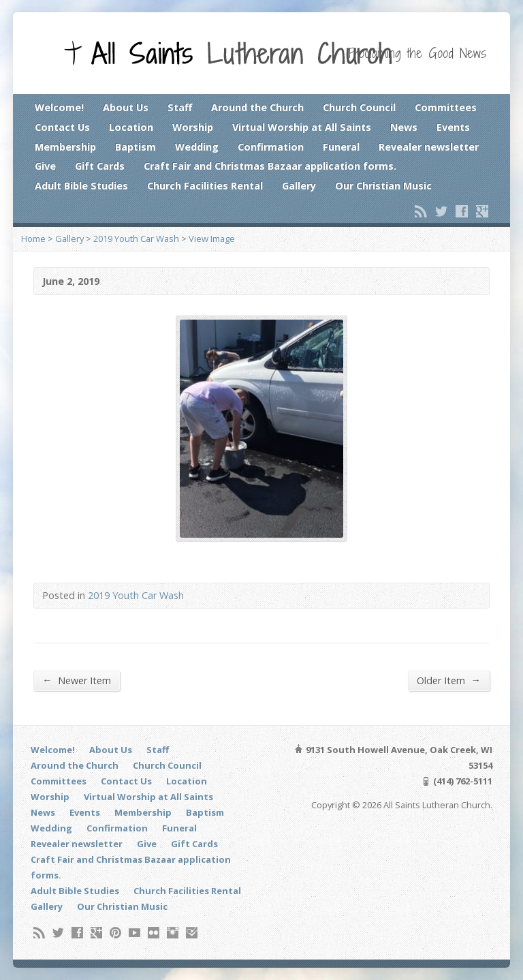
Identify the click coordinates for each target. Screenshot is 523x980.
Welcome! (59, 107)
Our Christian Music (383, 186)
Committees (446, 107)
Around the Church (257, 107)
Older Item (448, 680)
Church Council (359, 107)
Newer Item (76, 680)
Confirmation (271, 147)
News (404, 127)
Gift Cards (100, 166)
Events (453, 127)
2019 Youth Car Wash (136, 239)
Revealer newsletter (429, 147)
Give (45, 166)
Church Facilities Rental (205, 186)
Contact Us (62, 127)
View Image (212, 239)
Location (131, 127)
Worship (193, 127)
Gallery (299, 186)
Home (33, 239)
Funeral (341, 147)
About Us (126, 107)
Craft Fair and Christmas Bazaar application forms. (270, 166)
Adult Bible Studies (81, 186)
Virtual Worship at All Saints (302, 127)
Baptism (136, 147)
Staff (180, 107)
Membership (65, 147)
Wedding (197, 147)
